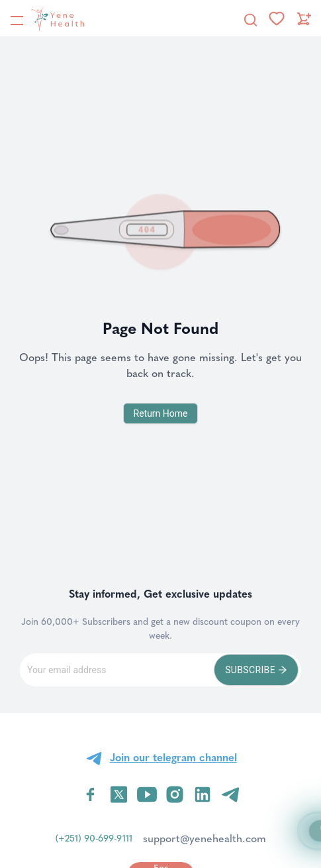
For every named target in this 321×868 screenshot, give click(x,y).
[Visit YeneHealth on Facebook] (91, 794)
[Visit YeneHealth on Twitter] (119, 794)
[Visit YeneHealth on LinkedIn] (203, 794)
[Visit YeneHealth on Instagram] (175, 794)
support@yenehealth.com (205, 839)
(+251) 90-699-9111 (94, 839)
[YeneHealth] (47, 19)
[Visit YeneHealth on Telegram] (230, 794)
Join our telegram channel (173, 758)
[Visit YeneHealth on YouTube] (147, 794)
